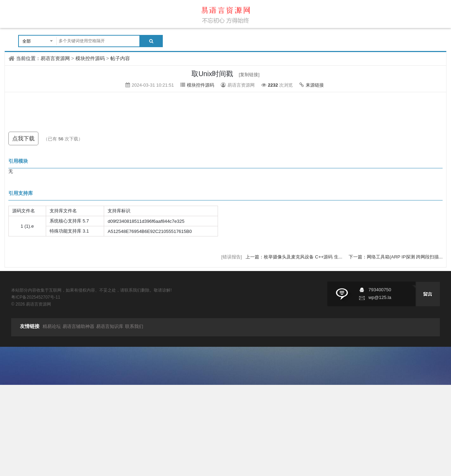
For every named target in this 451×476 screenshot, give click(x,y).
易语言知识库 (110, 326)
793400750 (380, 290)
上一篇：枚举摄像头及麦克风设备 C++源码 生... (294, 257)
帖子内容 (120, 58)
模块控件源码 (90, 58)
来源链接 (315, 85)
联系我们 (134, 326)
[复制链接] (249, 75)
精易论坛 (52, 326)
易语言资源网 (55, 58)
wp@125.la (380, 297)
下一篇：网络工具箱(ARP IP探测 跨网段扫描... (396, 257)
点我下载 (23, 138)
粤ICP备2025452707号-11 (36, 297)
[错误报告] (231, 257)
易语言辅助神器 (78, 326)
